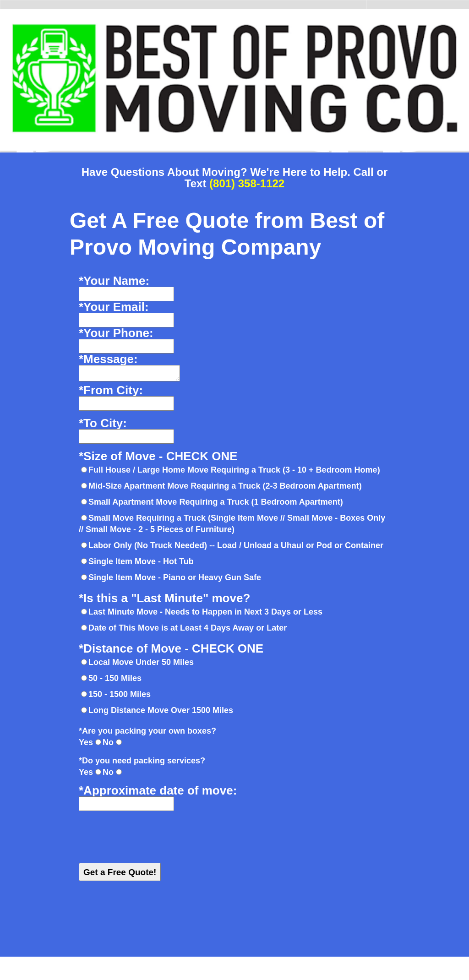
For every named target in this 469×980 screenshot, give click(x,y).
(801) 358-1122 (247, 183)
